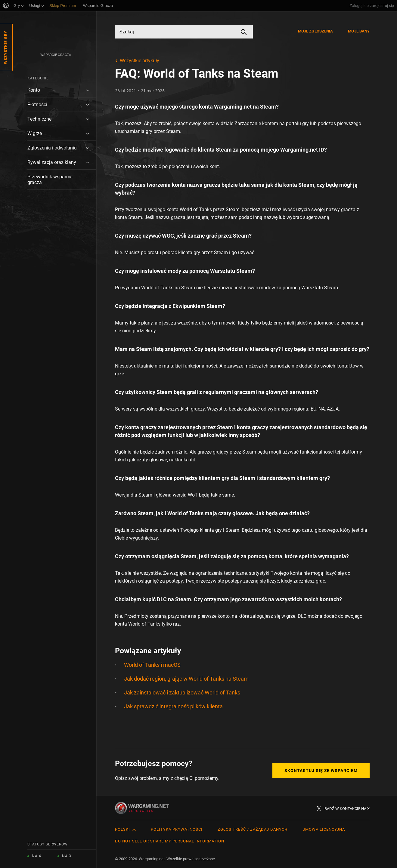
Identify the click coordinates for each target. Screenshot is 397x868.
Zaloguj (356, 6)
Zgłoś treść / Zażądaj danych (253, 829)
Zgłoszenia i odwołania (52, 148)
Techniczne (39, 119)
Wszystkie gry (6, 47)
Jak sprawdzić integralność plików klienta (173, 706)
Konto (34, 90)
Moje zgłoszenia (316, 31)
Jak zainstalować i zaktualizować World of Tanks (182, 693)
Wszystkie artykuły (140, 61)
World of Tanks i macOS (152, 665)
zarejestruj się (382, 6)
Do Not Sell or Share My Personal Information (170, 841)
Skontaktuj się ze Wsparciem (321, 771)
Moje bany (359, 31)
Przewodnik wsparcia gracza (50, 180)
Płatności (37, 105)
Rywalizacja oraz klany (52, 162)
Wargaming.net (233, 107)
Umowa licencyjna (324, 829)
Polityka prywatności (177, 829)
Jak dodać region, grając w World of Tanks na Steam (186, 679)
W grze (35, 133)
